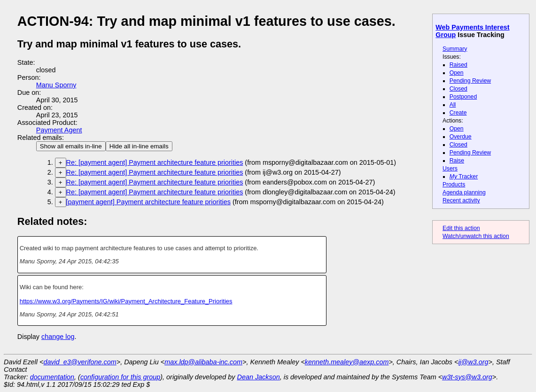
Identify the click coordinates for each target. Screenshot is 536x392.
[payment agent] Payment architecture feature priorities (148, 202)
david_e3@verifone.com (80, 362)
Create (458, 113)
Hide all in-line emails (139, 146)
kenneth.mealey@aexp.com (347, 362)
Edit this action (461, 228)
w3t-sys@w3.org (467, 377)
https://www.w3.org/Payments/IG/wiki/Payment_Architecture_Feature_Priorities (126, 301)
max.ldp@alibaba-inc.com (203, 362)
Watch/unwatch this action (476, 236)
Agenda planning (464, 192)
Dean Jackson (259, 377)
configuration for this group (120, 377)
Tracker (464, 177)
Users (450, 169)
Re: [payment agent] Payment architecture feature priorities (155, 162)
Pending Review (470, 81)
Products (454, 184)
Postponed (463, 97)
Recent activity (461, 200)
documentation (52, 377)
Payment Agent (59, 130)
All (453, 105)
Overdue (461, 137)
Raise (457, 161)
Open (457, 73)
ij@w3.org (473, 362)
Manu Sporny (56, 85)
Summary (455, 49)
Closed (458, 89)
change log (58, 337)
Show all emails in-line (71, 146)
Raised (458, 65)
